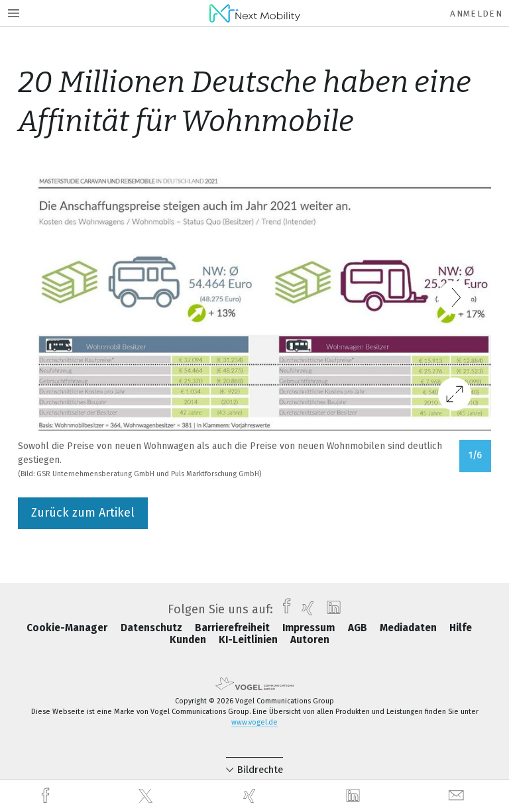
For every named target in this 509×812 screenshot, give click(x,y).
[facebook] (47, 796)
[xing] (251, 796)
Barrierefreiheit (234, 628)
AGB (359, 628)
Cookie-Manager (68, 628)
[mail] (458, 796)
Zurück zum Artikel (83, 513)
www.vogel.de (254, 722)
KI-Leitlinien (250, 640)
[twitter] (147, 796)
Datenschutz (153, 628)
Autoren (310, 640)
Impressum (310, 628)
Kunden (189, 640)
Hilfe (461, 628)
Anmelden (476, 14)
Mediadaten (410, 628)
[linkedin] (355, 796)
